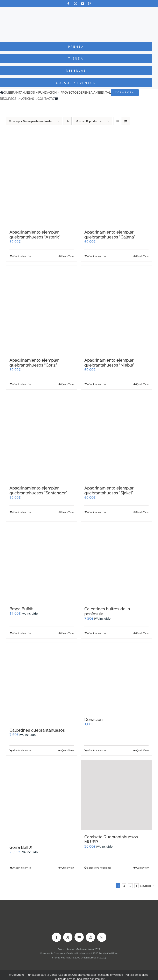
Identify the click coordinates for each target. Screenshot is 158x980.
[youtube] (83, 4)
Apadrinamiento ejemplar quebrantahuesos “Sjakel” (109, 491)
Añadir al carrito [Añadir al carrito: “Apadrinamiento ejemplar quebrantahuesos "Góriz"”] (22, 384)
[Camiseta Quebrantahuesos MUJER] (116, 795)
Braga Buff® (21, 609)
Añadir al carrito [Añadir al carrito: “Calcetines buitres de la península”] (96, 633)
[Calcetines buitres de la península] (116, 562)
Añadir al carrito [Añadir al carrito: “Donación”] (96, 750)
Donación (94, 720)
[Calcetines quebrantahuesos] (42, 683)
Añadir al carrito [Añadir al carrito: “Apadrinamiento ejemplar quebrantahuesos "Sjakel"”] (96, 512)
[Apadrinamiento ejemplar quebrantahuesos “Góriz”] (42, 310)
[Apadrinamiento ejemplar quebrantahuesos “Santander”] (42, 438)
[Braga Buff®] (42, 562)
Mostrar (89, 121)
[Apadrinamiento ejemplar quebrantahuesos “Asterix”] (42, 182)
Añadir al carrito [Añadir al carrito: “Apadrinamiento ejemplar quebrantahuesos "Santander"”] (22, 512)
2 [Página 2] (124, 886)
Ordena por (30, 121)
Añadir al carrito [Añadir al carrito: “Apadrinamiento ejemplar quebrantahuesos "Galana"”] (96, 256)
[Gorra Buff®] (42, 801)
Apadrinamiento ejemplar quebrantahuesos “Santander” (38, 491)
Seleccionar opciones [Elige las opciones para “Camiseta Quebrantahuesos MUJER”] (99, 868)
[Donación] (116, 678)
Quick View (67, 256)
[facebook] (68, 4)
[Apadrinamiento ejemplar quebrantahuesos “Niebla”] (116, 310)
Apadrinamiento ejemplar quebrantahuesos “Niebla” (109, 363)
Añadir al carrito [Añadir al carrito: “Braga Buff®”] (22, 633)
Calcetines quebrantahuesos (37, 730)
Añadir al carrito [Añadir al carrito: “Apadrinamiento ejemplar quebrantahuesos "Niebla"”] (96, 384)
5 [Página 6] (137, 886)
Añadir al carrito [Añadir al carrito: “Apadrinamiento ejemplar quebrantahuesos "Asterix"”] (22, 256)
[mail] (102, 937)
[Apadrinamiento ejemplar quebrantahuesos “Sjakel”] (116, 438)
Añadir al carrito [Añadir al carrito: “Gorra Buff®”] (22, 868)
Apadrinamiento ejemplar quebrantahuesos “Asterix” (35, 235)
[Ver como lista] (126, 121)
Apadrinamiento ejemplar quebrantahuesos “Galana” (110, 235)
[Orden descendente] (68, 121)
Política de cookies (137, 975)
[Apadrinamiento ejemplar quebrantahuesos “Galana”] (116, 182)
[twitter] (75, 4)
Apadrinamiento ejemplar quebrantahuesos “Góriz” (34, 363)
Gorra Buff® (21, 847)
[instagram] (90, 4)
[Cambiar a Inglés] (66, 99)
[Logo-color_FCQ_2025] (79, 11)
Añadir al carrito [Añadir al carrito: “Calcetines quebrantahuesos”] (22, 750)
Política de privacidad (110, 975)
